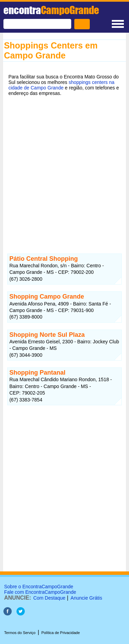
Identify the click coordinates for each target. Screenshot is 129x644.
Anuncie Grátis (86, 598)
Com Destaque (49, 598)
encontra (51, 10)
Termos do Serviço (20, 633)
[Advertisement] (64, 170)
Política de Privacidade (61, 633)
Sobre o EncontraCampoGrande (39, 587)
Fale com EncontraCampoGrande (40, 592)
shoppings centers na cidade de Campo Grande (61, 85)
